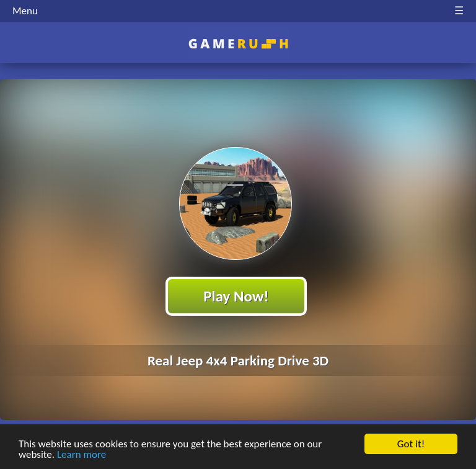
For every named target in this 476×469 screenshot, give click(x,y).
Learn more (82, 455)
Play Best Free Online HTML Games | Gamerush (238, 44)
